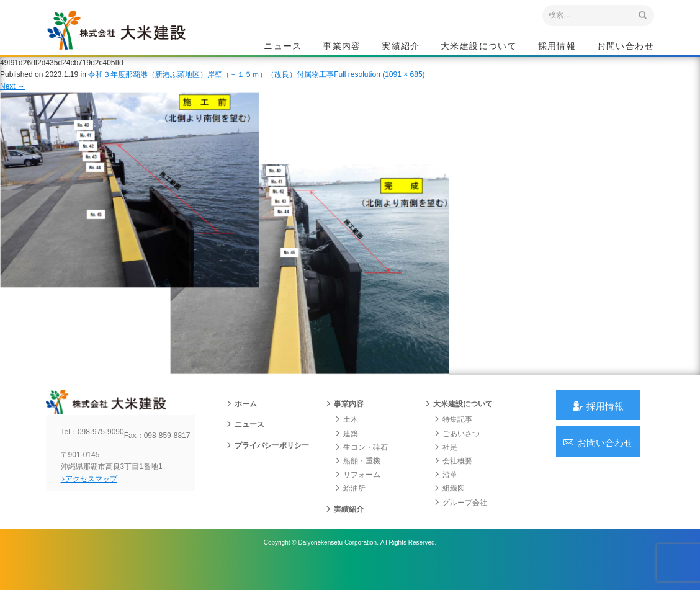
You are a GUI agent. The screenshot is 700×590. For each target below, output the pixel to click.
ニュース (283, 47)
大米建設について (479, 47)
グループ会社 (460, 521)
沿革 (446, 494)
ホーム (241, 423)
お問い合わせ (626, 47)
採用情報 (557, 47)
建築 (346, 452)
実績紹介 (401, 47)
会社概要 (453, 480)
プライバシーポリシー (267, 464)
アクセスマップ (99, 508)
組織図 (449, 507)
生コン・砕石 (361, 467)
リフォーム (357, 494)
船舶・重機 (357, 480)
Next (12, 98)
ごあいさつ (457, 452)
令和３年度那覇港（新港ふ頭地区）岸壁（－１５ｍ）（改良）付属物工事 (211, 86)
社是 (446, 467)
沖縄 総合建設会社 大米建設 (132, 41)
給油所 (350, 507)
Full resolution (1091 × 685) (379, 86)
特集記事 (453, 439)
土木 (346, 439)
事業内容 (342, 47)
